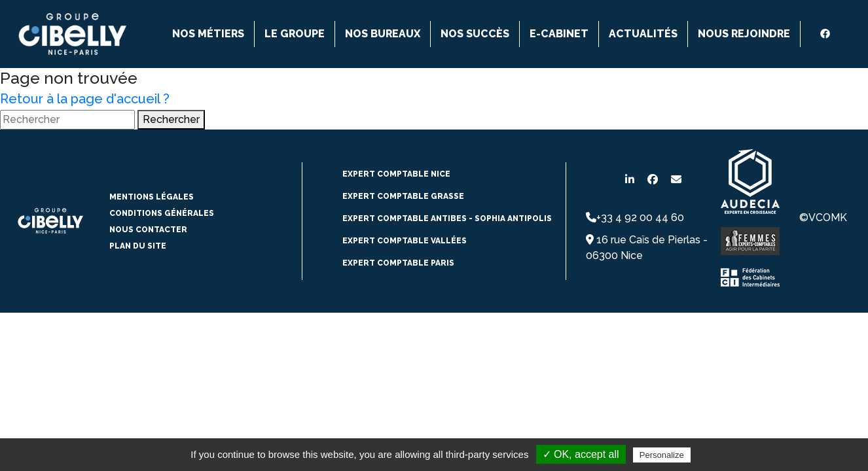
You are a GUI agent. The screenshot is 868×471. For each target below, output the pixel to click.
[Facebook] (825, 34)
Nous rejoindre (744, 34)
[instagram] (840, 34)
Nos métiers (208, 34)
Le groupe (295, 34)
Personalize (662, 455)
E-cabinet (559, 34)
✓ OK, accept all (581, 454)
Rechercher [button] (171, 119)
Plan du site (138, 246)
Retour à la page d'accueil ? (85, 99)
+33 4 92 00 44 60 (635, 218)
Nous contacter (148, 230)
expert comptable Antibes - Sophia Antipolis (447, 218)
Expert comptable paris (398, 263)
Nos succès (475, 34)
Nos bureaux (383, 34)
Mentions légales (152, 197)
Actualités (643, 34)
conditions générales (162, 213)
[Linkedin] (810, 34)
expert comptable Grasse (403, 196)
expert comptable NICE (396, 174)
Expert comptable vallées (405, 241)
